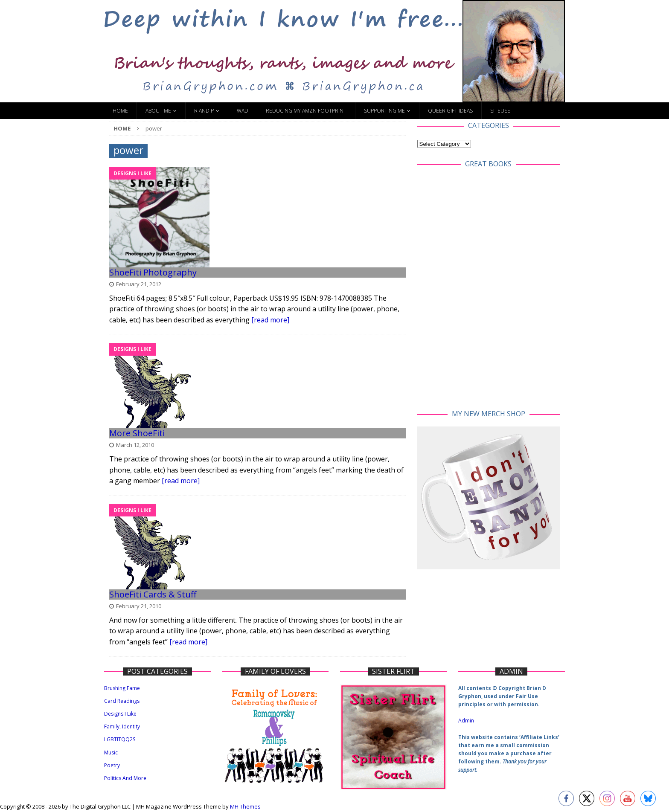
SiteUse (500, 111)
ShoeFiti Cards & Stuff (153, 594)
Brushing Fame (122, 688)
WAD (243, 111)
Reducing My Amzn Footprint (306, 111)
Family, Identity (122, 726)
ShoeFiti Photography (153, 272)
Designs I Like (120, 714)
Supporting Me (384, 111)
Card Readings (122, 701)
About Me (158, 111)
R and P (204, 111)
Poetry (112, 765)
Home (120, 111)
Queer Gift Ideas (450, 111)
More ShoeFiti (137, 433)
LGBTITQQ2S (120, 739)
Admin (466, 721)
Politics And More (125, 778)
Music (111, 753)
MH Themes (245, 806)
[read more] (270, 320)
